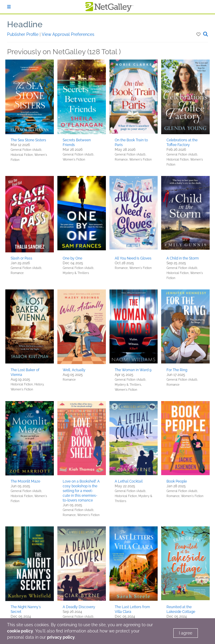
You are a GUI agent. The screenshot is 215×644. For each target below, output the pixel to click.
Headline (25, 24)
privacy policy (61, 637)
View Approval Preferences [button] (68, 34)
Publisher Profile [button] (23, 34)
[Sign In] (9, 7)
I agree (186, 633)
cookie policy (20, 631)
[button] (199, 34)
